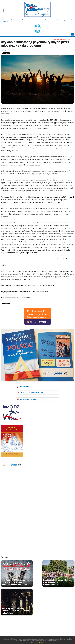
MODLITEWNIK (24, 387)
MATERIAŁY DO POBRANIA (28, 399)
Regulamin (41, 642)
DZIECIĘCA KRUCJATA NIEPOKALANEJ (32, 392)
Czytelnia (4, 50)
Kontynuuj (34, 642)
